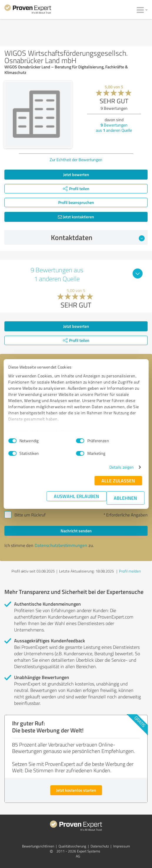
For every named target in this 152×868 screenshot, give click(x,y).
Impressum (19, 431)
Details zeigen (122, 467)
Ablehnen (125, 498)
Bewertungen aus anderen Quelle (114, 128)
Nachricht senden (76, 531)
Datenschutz (100, 846)
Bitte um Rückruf (30, 515)
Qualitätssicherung (72, 846)
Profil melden (130, 571)
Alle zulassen (118, 481)
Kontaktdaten (98, 237)
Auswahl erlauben (76, 496)
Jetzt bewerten (76, 174)
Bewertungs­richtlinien (38, 846)
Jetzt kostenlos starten (76, 790)
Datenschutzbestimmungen (58, 431)
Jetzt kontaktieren (76, 217)
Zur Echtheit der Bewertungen (76, 159)
